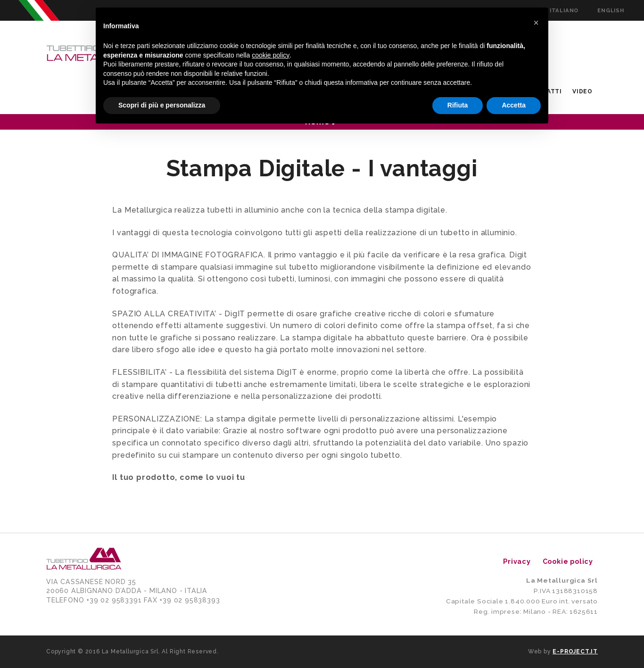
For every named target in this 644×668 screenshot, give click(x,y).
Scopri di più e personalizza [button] (162, 105)
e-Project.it (575, 652)
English (611, 10)
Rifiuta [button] (458, 105)
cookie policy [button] (271, 55)
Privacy (517, 561)
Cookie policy (568, 561)
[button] (536, 23)
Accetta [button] (514, 105)
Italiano (564, 10)
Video (582, 91)
